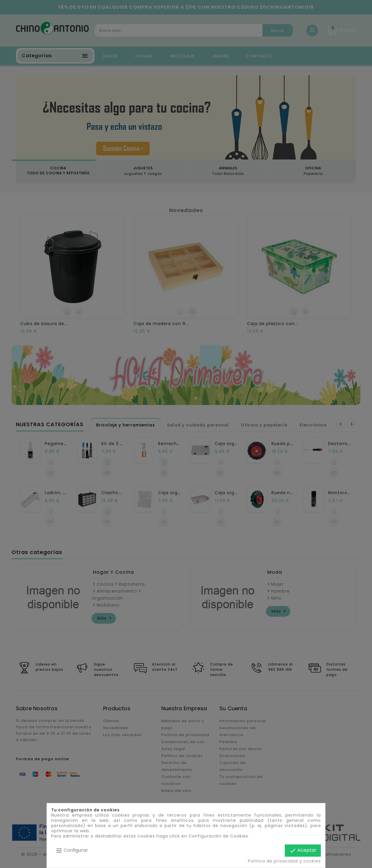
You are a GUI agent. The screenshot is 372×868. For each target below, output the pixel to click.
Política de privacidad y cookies (284, 861)
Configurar (72, 850)
